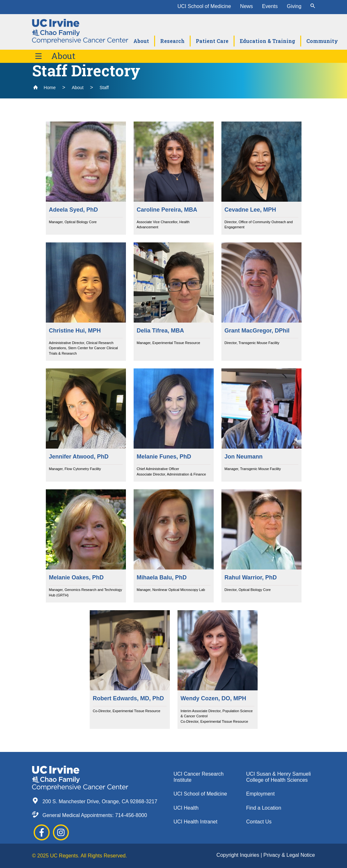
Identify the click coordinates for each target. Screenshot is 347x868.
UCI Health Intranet (196, 822)
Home (44, 88)
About (63, 56)
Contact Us (259, 822)
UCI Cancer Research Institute (199, 777)
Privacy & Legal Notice (289, 855)
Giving (294, 6)
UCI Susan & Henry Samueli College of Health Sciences (278, 777)
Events (270, 6)
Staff (104, 88)
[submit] (313, 6)
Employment (260, 794)
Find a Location (264, 808)
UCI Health (186, 808)
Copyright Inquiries (239, 855)
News (246, 6)
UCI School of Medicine (204, 6)
